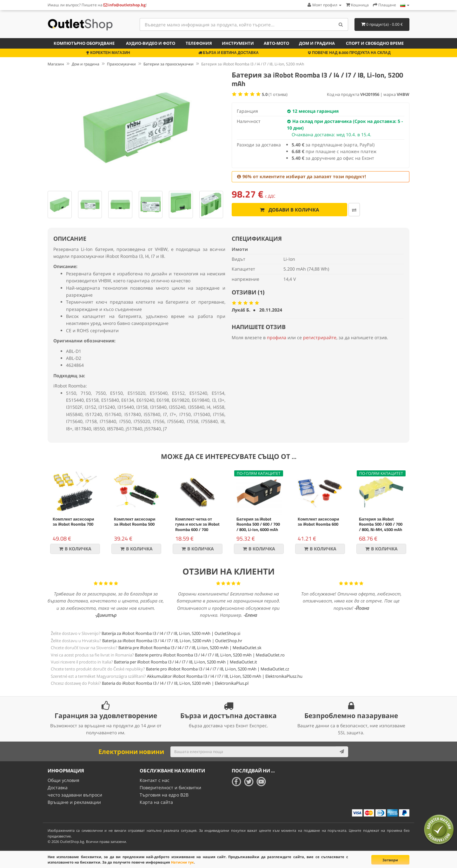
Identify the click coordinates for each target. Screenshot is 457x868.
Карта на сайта (156, 802)
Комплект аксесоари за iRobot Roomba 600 (318, 522)
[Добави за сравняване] (336, 210)
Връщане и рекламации (74, 802)
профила (277, 337)
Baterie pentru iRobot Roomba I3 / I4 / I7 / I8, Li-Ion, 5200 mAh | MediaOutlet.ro (210, 655)
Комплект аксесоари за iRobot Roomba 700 (73, 522)
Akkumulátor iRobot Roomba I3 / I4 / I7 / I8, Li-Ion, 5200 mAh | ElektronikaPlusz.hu (225, 676)
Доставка (58, 787)
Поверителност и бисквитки (170, 787)
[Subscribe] (342, 752)
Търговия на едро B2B (164, 794)
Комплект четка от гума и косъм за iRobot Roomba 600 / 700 (197, 524)
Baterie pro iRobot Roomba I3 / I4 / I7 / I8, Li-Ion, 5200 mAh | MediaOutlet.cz (218, 669)
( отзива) (275, 94)
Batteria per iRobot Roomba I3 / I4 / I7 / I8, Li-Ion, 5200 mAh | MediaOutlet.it (185, 662)
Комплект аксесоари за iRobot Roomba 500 (135, 522)
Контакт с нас (155, 780)
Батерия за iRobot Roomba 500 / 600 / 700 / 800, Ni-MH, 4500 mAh (381, 524)
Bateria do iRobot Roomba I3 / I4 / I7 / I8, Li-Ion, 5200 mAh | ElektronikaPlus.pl (175, 683)
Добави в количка (281, 210)
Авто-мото (276, 43)
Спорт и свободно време (375, 43)
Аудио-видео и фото (151, 43)
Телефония (199, 43)
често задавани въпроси (75, 794)
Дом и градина (317, 43)
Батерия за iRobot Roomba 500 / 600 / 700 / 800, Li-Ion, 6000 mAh (258, 524)
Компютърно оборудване (84, 43)
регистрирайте (320, 337)
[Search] (341, 24)
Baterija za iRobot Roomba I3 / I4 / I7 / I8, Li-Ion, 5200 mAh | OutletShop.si (171, 633)
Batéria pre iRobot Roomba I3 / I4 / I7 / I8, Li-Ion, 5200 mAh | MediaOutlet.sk (190, 648)
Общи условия (63, 780)
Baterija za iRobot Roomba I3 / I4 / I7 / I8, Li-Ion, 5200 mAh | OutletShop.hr (172, 641)
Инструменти (238, 43)
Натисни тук (182, 862)
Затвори (390, 860)
